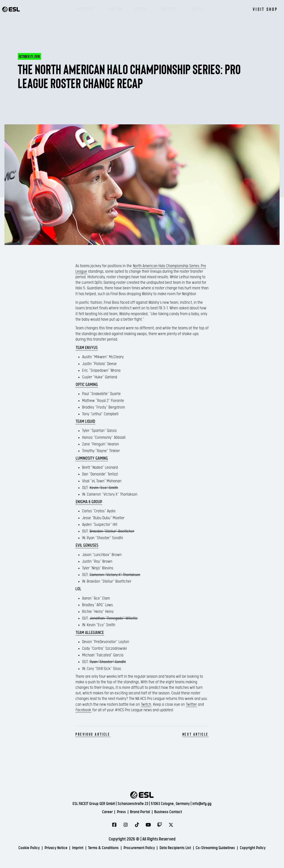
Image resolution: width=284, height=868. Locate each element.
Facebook (83, 710)
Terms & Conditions (115, 845)
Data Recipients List (195, 845)
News (141, 9)
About (200, 9)
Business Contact (173, 809)
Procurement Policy (155, 845)
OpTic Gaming (87, 385)
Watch (115, 9)
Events (87, 9)
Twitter (191, 704)
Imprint (87, 845)
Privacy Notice (62, 845)
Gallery (170, 9)
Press (119, 809)
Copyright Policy (143, 852)
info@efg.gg (202, 800)
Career (103, 809)
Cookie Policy (32, 845)
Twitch (146, 704)
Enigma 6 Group (89, 502)
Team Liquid (85, 422)
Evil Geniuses (87, 545)
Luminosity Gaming (92, 458)
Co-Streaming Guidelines (240, 845)
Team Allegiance (90, 633)
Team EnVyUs (87, 348)
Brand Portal (141, 809)
